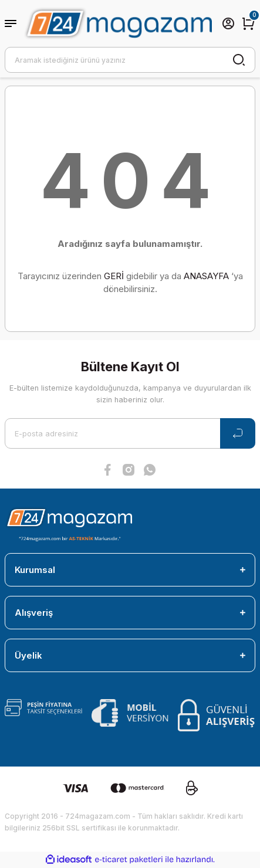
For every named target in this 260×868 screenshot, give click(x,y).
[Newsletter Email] (130, 433)
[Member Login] (228, 23)
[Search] (130, 60)
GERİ (114, 276)
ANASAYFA (206, 276)
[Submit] (238, 433)
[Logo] (118, 23)
